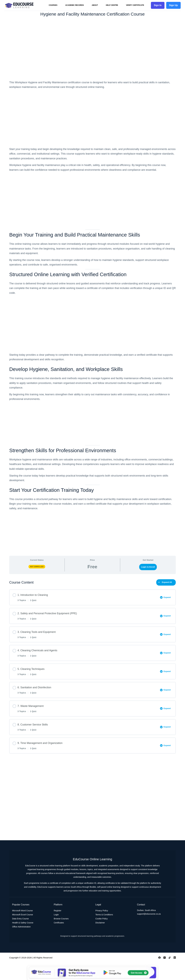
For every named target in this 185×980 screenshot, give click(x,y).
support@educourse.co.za (149, 914)
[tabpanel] (92, 317)
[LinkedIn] (175, 958)
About (95, 5)
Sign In (158, 5)
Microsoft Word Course (22, 911)
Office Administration (21, 927)
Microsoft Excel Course (23, 915)
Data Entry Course (20, 919)
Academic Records (75, 5)
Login (56, 915)
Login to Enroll (148, 567)
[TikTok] (170, 958)
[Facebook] (159, 958)
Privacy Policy (102, 911)
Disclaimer (100, 923)
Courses (53, 5)
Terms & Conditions (104, 915)
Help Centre (112, 5)
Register (58, 911)
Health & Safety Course (23, 923)
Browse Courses (61, 919)
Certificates (59, 923)
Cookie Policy (102, 919)
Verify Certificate (135, 5)
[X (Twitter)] (165, 958)
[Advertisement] (92, 49)
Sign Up (173, 5)
